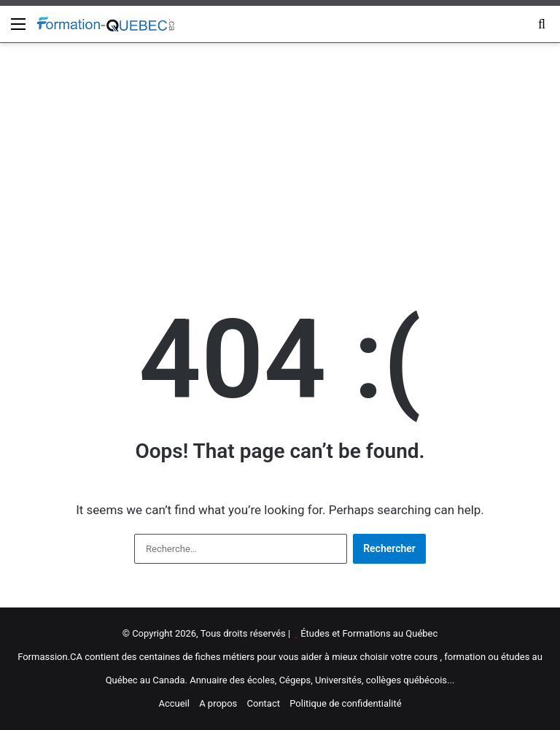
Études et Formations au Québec (369, 633)
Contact (264, 703)
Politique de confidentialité (345, 703)
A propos (218, 703)
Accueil (174, 703)
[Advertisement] (280, 160)
